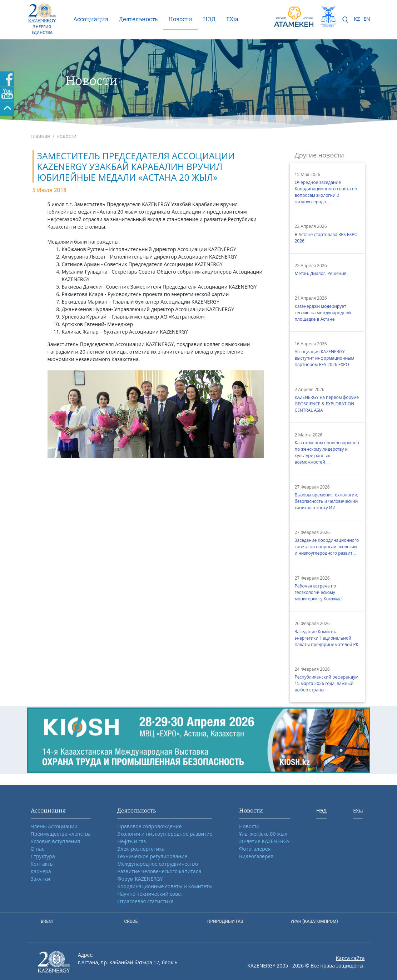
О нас (38, 849)
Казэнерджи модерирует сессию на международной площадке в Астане (323, 313)
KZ (357, 19)
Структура (43, 856)
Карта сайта (350, 958)
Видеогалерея (256, 856)
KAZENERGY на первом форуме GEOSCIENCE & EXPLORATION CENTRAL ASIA (327, 404)
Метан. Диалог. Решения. (321, 273)
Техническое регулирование (152, 856)
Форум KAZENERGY (140, 879)
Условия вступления (56, 841)
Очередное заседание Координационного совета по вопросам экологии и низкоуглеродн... (326, 192)
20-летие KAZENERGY (264, 841)
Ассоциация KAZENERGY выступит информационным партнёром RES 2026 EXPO (325, 358)
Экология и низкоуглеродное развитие (165, 834)
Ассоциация (91, 19)
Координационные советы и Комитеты (165, 886)
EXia (232, 19)
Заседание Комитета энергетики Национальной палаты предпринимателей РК (327, 638)
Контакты (42, 864)
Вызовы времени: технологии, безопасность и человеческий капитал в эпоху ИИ (327, 501)
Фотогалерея (255, 849)
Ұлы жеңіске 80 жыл (263, 834)
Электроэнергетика (141, 849)
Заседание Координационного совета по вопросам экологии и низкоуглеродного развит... (327, 547)
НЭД (209, 19)
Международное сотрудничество (157, 864)
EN (367, 19)
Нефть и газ (131, 841)
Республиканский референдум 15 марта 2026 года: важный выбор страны (327, 683)
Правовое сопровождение (149, 826)
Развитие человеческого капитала (159, 871)
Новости (180, 19)
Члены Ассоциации (54, 826)
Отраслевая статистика (145, 901)
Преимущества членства (61, 834)
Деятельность (138, 19)
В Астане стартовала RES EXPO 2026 (326, 238)
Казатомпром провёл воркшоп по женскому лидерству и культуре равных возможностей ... (327, 452)
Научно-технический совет (150, 894)
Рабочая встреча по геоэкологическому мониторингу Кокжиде (318, 592)
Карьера (41, 871)
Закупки (41, 879)
